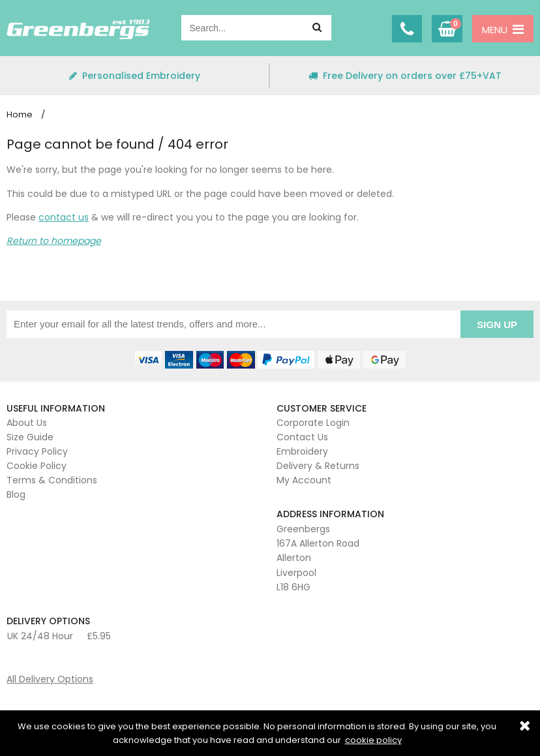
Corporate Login (313, 423)
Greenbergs (78, 29)
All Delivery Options (50, 679)
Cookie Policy (37, 466)
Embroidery (302, 451)
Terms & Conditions (52, 480)
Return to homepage (54, 241)
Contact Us (302, 437)
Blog (16, 494)
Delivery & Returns (318, 466)
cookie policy (373, 740)
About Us (27, 423)
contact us (64, 217)
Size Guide (30, 437)
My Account (304, 480)
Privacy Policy (37, 451)
